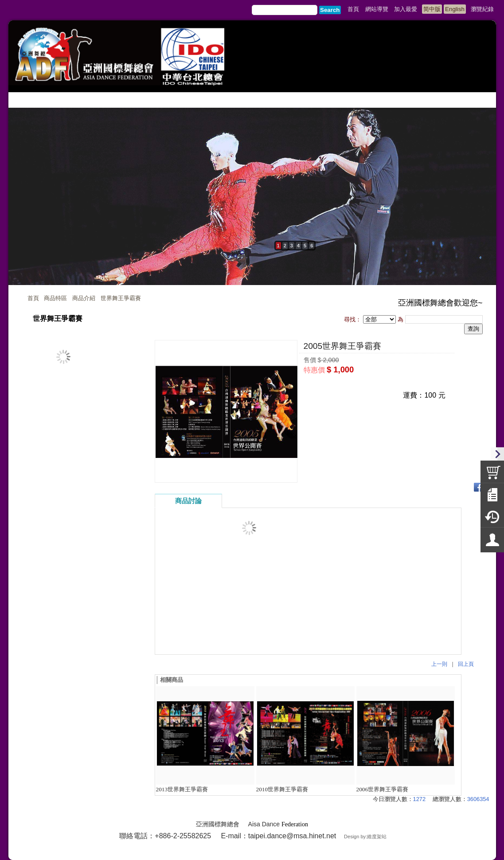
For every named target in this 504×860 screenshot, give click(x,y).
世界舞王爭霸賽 (121, 298)
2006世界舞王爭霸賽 (383, 789)
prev (17, 205)
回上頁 (466, 664)
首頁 (33, 298)
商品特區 (55, 298)
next (487, 205)
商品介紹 (84, 298)
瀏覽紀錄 (482, 9)
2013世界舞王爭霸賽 (182, 789)
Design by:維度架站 (365, 837)
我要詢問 (375, 385)
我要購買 (327, 385)
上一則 (439, 664)
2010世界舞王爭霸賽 (282, 789)
